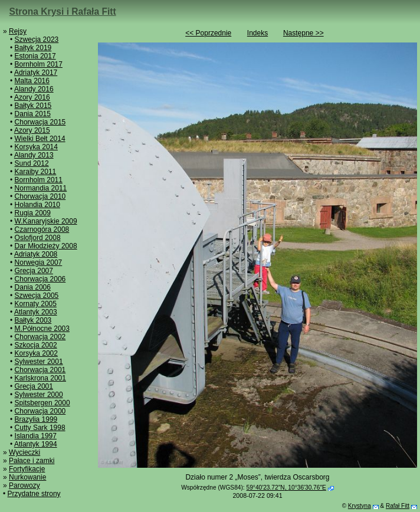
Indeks (257, 33)
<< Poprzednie (208, 33)
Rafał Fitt (398, 506)
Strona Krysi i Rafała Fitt (63, 12)
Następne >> (303, 33)
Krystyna (360, 506)
